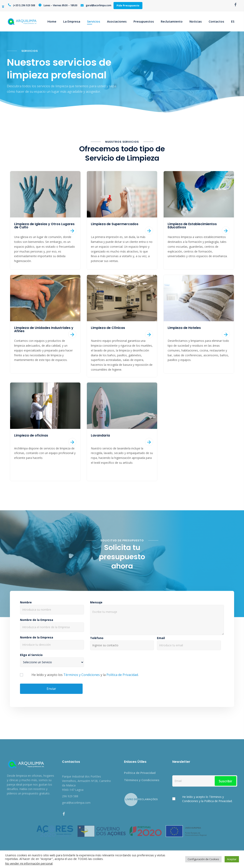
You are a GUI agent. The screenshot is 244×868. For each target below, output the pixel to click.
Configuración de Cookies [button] (203, 859)
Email (189, 642)
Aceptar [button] (232, 859)
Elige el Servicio (52, 659)
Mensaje (157, 618)
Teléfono (122, 642)
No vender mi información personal (29, 863)
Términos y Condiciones (82, 675)
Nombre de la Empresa (52, 624)
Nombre (52, 606)
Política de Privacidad (122, 675)
